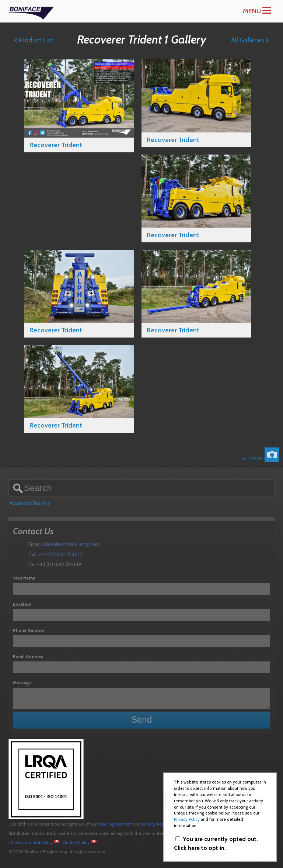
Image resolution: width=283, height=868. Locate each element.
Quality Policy (76, 842)
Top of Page (258, 458)
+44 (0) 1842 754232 (60, 554)
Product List (34, 40)
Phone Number (29, 630)
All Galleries (250, 40)
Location (22, 604)
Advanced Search (30, 503)
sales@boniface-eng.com (71, 544)
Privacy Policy (155, 824)
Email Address (28, 656)
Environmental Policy (32, 842)
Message (22, 683)
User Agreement (115, 824)
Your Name (24, 578)
